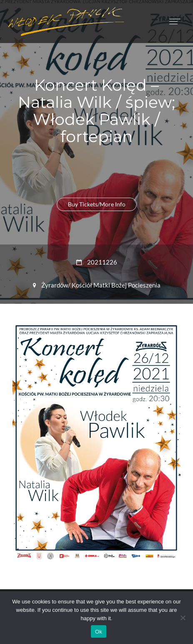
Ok (99, 632)
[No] (183, 618)
